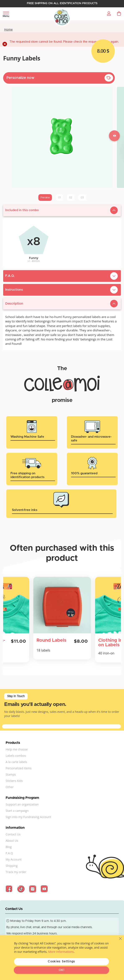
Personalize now (20, 78)
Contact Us (13, 834)
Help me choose (17, 749)
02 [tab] (71, 198)
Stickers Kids (14, 781)
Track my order (16, 872)
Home (8, 30)
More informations (61, 952)
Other (10, 787)
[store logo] (62, 18)
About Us (12, 841)
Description (14, 304)
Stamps (11, 774)
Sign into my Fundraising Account (28, 817)
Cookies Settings (61, 962)
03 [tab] (82, 198)
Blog (9, 847)
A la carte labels (16, 762)
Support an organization (22, 804)
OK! (61, 970)
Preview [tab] (45, 198)
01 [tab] (59, 198)
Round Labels (51, 640)
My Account (14, 859)
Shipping (12, 866)
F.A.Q (9, 853)
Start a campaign (17, 811)
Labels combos (16, 756)
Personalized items (19, 768)
